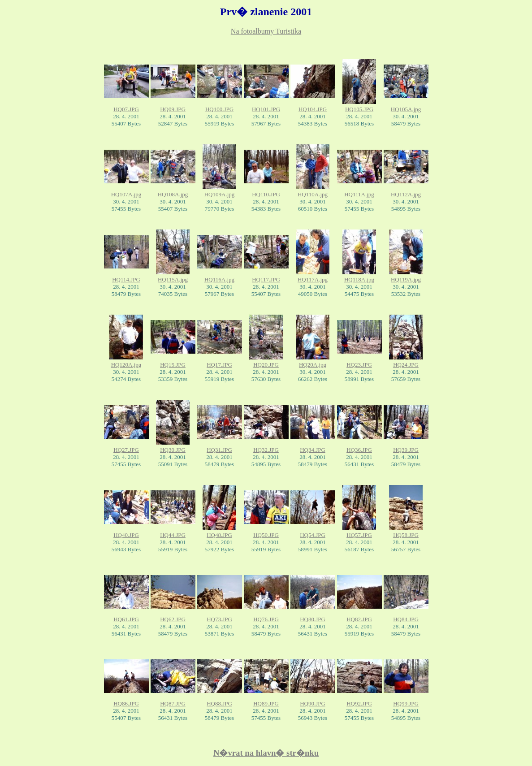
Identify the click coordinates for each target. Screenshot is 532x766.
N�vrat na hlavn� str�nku (266, 753)
